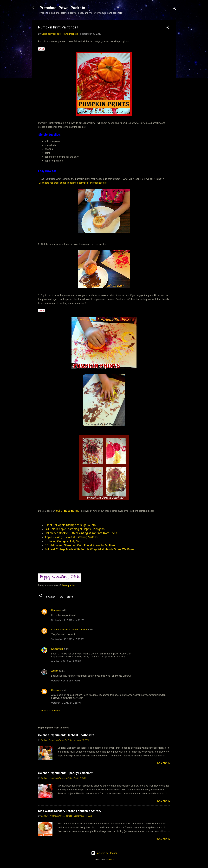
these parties (68, 585)
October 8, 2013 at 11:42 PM (66, 661)
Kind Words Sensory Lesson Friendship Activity (70, 811)
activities (51, 597)
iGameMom (57, 649)
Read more (163, 763)
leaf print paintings (67, 511)
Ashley (55, 671)
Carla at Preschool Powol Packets (69, 630)
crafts (70, 597)
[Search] (174, 9)
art (61, 597)
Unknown (56, 610)
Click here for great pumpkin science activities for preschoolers (73, 183)
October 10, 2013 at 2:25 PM (66, 703)
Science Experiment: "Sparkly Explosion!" (66, 773)
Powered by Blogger (104, 853)
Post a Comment (51, 711)
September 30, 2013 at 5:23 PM (68, 639)
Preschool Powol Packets (62, 8)
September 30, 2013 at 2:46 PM (68, 620)
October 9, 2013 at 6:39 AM (65, 681)
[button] (168, 28)
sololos (111, 859)
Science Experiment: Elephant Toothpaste (66, 735)
